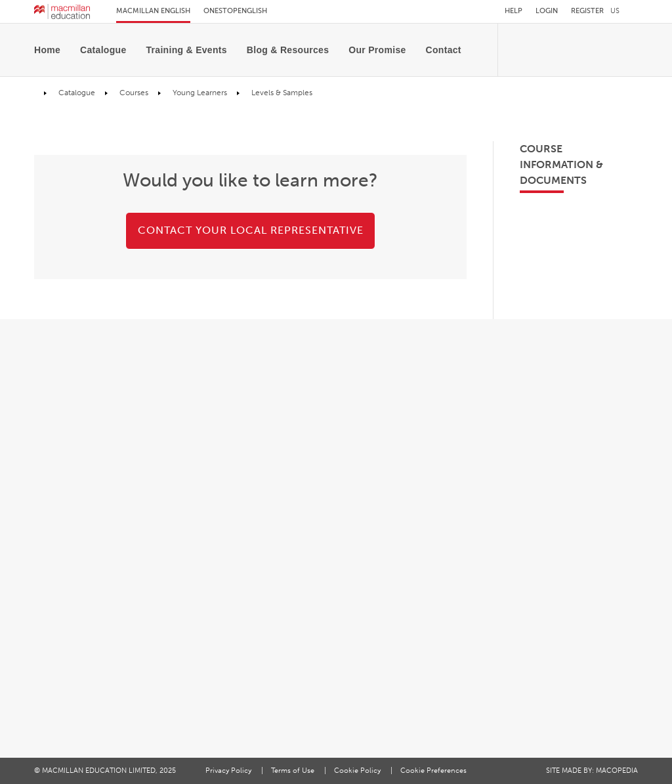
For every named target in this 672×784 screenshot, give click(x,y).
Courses (133, 93)
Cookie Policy (358, 771)
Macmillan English (153, 11)
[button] (624, 11)
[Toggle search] (475, 53)
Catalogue (103, 50)
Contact (444, 50)
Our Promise (377, 50)
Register (587, 11)
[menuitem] (52, 50)
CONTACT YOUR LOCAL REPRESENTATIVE (251, 230)
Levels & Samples (281, 93)
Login (547, 11)
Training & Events (187, 50)
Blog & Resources (288, 50)
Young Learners (199, 93)
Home (47, 50)
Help (514, 11)
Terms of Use (294, 771)
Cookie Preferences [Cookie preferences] (433, 771)
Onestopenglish (235, 11)
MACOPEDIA (617, 771)
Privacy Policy (229, 771)
